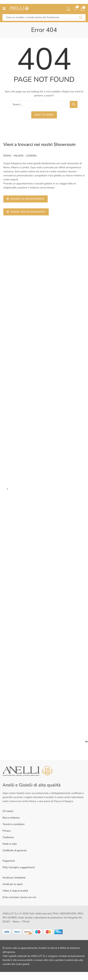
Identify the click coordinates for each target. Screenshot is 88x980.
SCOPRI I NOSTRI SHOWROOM (26, 212)
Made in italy (10, 844)
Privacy (7, 831)
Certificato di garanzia (14, 850)
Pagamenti (9, 861)
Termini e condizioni (13, 824)
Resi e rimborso (11, 818)
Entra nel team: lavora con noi (19, 897)
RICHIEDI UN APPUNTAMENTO (26, 199)
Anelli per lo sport (12, 884)
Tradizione (8, 837)
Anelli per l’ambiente (14, 878)
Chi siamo (8, 811)
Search (81, 17)
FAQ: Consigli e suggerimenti (19, 867)
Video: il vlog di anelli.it (15, 891)
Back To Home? (44, 115)
